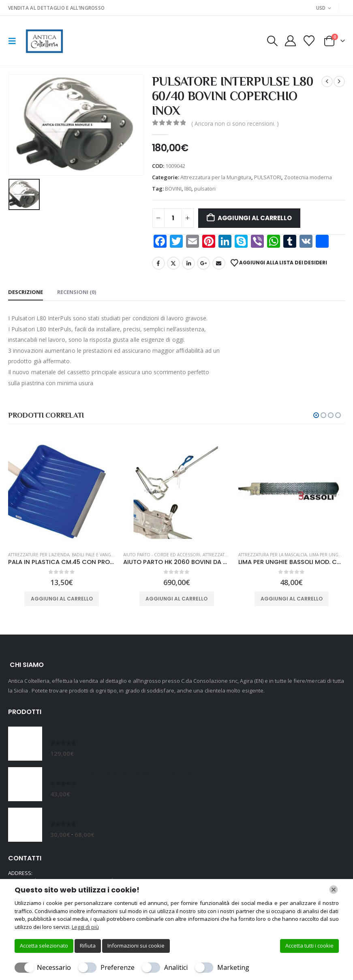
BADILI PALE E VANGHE (94, 555)
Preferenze (118, 967)
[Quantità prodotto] (173, 218)
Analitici (176, 967)
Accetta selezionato (44, 946)
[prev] (327, 81)
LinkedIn (188, 263)
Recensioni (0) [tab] (77, 292)
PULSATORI (268, 177)
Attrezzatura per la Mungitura (216, 177)
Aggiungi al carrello (255, 218)
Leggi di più (85, 927)
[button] (15, 41)
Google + (203, 263)
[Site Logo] (44, 41)
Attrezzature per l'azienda (39, 555)
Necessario (54, 967)
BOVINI (173, 189)
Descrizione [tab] (26, 292)
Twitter (173, 263)
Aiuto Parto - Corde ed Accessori (162, 555)
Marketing (233, 967)
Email (219, 263)
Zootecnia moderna (308, 177)
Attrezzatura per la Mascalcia (273, 555)
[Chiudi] (334, 890)
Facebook (158, 263)
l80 (188, 189)
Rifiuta (88, 946)
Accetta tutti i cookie (309, 946)
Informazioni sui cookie (136, 946)
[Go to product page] (62, 491)
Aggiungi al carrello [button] (62, 599)
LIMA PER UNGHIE (327, 555)
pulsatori (205, 189)
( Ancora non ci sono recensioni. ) (235, 123)
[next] (339, 81)
